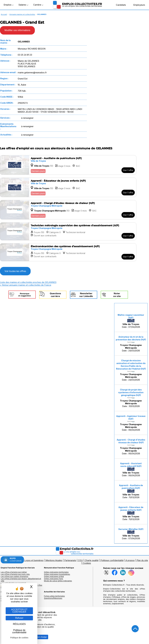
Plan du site (142, 560)
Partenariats (70, 560)
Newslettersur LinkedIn (86, 295)
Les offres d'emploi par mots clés (15, 574)
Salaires (23, 5)
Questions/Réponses (53, 598)
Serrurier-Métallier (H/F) (131, 529)
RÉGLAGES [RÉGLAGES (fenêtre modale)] (19, 624)
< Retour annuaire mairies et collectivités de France (26, 285)
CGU (80, 560)
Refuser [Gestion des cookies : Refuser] (19, 618)
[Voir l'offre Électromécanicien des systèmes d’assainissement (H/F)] (68, 252)
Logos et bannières (34, 560)
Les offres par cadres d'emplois (15, 576)
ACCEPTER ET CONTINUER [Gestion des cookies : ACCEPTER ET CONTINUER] (19, 611)
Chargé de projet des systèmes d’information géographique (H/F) (131, 392)
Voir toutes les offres (15, 271)
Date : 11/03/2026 (131, 491)
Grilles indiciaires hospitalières (57, 574)
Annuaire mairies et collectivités (22, 14)
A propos (130, 560)
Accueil (4, 14)
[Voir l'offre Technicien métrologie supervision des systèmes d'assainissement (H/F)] (68, 231)
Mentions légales (54, 560)
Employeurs (138, 5)
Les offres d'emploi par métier (14, 572)
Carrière (38, 5)
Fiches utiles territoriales (54, 596)
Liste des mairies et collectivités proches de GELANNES (28, 282)
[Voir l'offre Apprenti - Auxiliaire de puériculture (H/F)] (68, 165)
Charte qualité (92, 560)
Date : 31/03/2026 (131, 398)
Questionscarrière (55, 295)
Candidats (119, 5)
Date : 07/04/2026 (131, 321)
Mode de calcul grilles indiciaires (58, 581)
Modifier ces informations (17, 30)
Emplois (9, 5)
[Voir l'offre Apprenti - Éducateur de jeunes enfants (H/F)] (68, 187)
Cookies (87, 563)
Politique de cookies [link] (19, 638)
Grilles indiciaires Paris (54, 579)
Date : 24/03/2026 (131, 344)
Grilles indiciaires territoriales (56, 572)
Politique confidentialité (112, 560)
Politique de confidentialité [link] (19, 631)
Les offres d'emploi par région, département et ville (21, 580)
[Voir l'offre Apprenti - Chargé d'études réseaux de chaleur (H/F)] (68, 210)
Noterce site (117, 295)
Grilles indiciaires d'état (54, 576)
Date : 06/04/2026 (131, 423)
